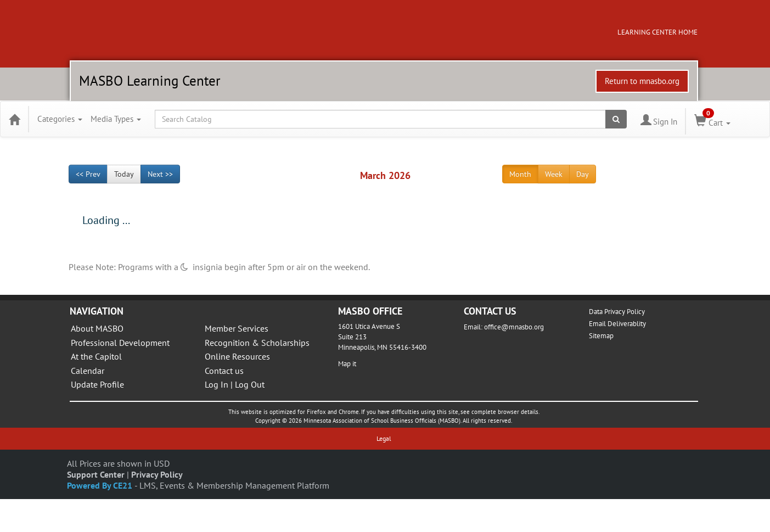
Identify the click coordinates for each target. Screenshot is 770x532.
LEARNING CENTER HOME (657, 32)
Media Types (116, 119)
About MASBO (97, 328)
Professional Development (120, 343)
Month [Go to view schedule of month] (520, 174)
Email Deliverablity (617, 324)
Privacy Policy (157, 474)
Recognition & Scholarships (257, 343)
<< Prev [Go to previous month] (88, 174)
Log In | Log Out (235, 384)
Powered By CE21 (101, 485)
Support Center (96, 474)
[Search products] (616, 119)
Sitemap (601, 336)
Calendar (88, 371)
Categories (60, 119)
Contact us (224, 371)
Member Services (237, 328)
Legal (384, 438)
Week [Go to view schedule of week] (554, 174)
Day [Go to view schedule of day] (583, 174)
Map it (347, 364)
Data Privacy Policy (617, 312)
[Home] (14, 119)
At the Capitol (96, 356)
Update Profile (97, 384)
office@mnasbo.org (514, 327)
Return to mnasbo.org (642, 81)
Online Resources (237, 356)
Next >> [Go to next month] (160, 174)
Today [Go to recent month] (124, 174)
